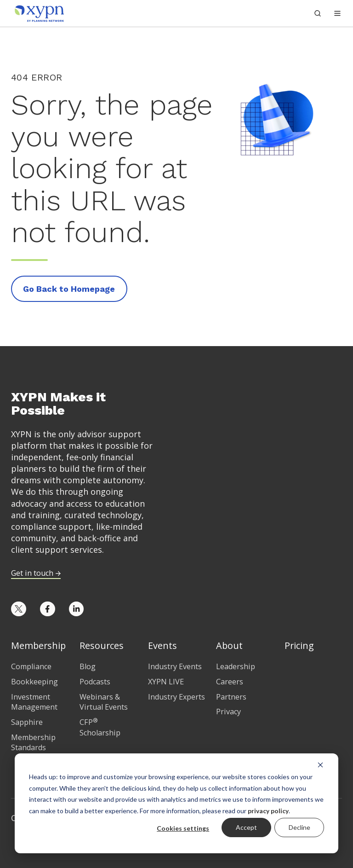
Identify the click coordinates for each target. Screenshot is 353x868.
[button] (337, 13)
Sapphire (27, 722)
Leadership (236, 666)
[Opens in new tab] (19, 609)
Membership (38, 645)
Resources (102, 645)
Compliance (31, 666)
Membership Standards (33, 743)
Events (162, 645)
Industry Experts (176, 697)
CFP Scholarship (100, 727)
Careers (230, 682)
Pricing (299, 645)
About (229, 645)
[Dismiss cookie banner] (320, 764)
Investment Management (34, 702)
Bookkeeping (34, 682)
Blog (88, 666)
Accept (246, 827)
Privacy (228, 712)
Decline (299, 827)
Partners (231, 697)
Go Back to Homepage (69, 289)
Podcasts (95, 682)
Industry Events (175, 666)
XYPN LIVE (166, 682)
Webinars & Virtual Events (104, 702)
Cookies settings (183, 828)
